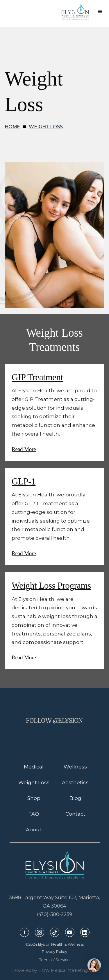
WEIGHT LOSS (46, 127)
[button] (100, 12)
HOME (12, 127)
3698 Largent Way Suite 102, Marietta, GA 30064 (55, 902)
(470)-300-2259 (55, 914)
